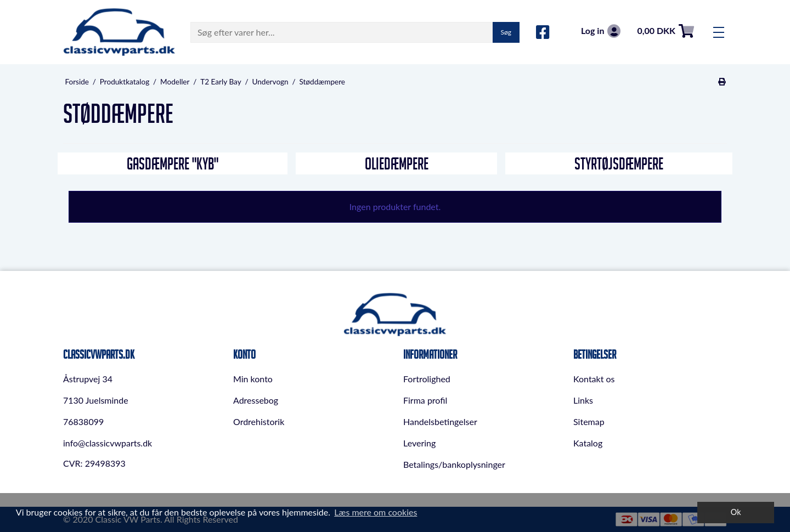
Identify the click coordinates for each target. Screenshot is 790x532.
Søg (506, 32)
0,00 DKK (665, 31)
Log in (601, 31)
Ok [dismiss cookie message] (736, 512)
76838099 (83, 421)
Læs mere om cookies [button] (376, 512)
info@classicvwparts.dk (108, 443)
